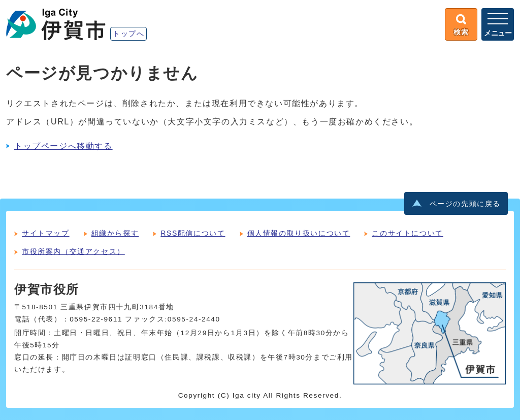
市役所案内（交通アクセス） (73, 251)
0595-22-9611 (96, 319)
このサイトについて (407, 233)
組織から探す (115, 233)
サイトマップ (46, 233)
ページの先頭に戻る (465, 204)
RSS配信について (193, 233)
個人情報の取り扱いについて (299, 233)
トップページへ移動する (63, 146)
